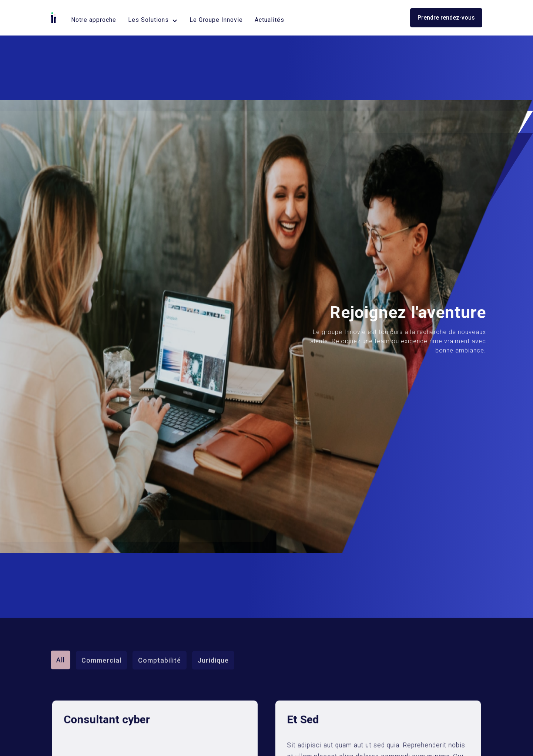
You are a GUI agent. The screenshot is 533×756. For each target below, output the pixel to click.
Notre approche (94, 20)
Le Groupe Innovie (216, 20)
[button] (153, 20)
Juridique (213, 647)
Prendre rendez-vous (446, 18)
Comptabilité (160, 647)
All (61, 647)
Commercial (101, 647)
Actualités (269, 20)
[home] (53, 18)
